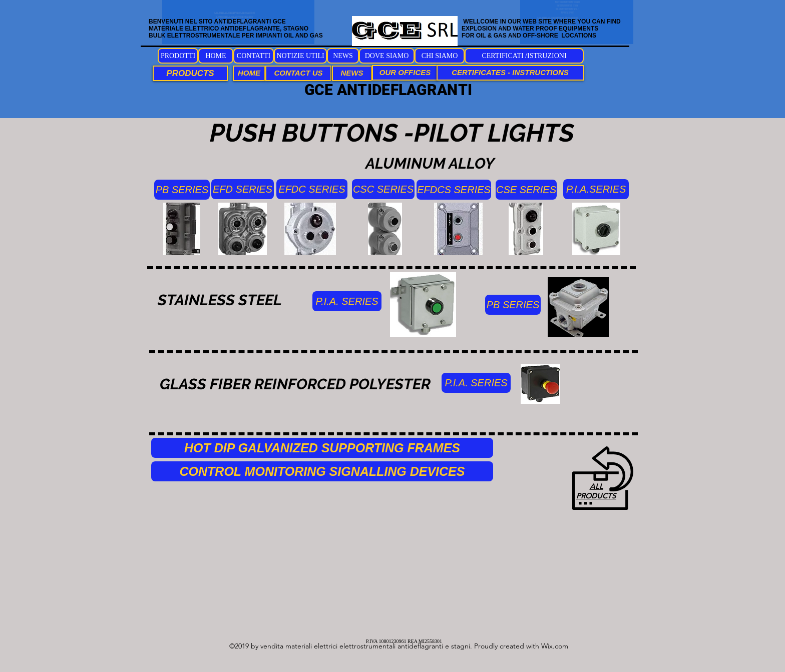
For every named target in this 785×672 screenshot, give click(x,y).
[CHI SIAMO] (440, 56)
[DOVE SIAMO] (387, 56)
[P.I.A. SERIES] (347, 301)
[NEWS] (343, 56)
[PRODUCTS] (190, 73)
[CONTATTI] (254, 56)
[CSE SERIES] (526, 190)
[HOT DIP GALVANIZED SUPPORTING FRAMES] (322, 448)
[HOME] (216, 56)
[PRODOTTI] (178, 56)
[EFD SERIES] (243, 189)
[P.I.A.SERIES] (596, 189)
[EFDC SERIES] (312, 189)
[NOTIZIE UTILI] (300, 56)
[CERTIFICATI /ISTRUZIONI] (524, 56)
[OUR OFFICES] (405, 73)
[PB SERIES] (182, 190)
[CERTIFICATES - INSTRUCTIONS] (510, 73)
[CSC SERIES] (383, 189)
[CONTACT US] (298, 73)
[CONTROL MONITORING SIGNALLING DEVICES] (322, 471)
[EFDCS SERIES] (454, 190)
